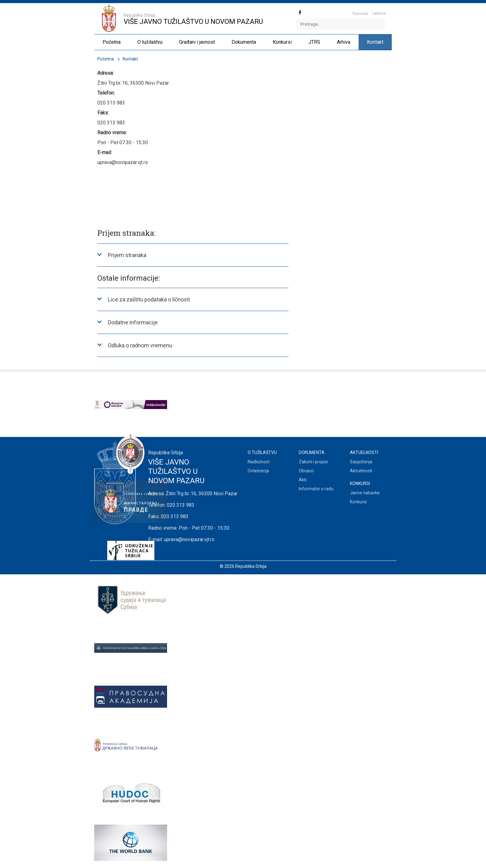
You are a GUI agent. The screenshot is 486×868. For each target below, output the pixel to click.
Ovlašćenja (258, 471)
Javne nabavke (365, 493)
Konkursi (358, 502)
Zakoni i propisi (313, 462)
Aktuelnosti (361, 471)
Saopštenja (361, 462)
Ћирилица (360, 13)
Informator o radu (316, 489)
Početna (106, 59)
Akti (303, 480)
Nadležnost (259, 462)
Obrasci (306, 471)
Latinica (379, 13)
